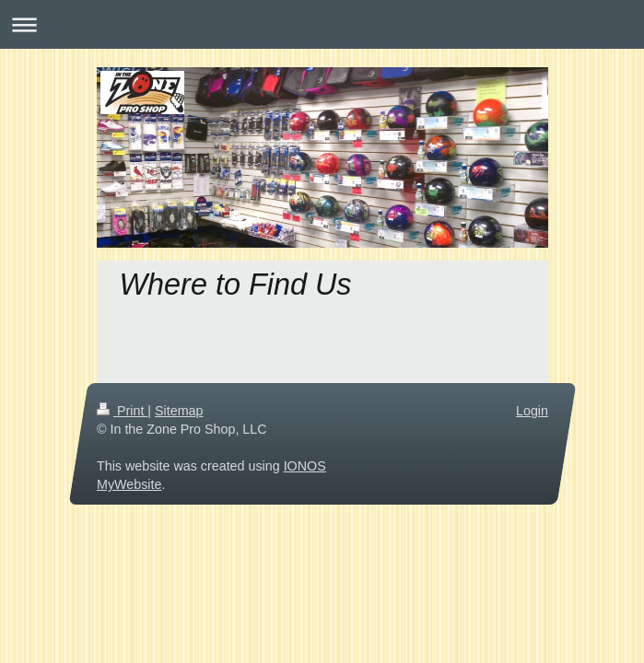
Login (532, 411)
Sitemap (179, 411)
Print (122, 411)
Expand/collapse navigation (322, 24)
